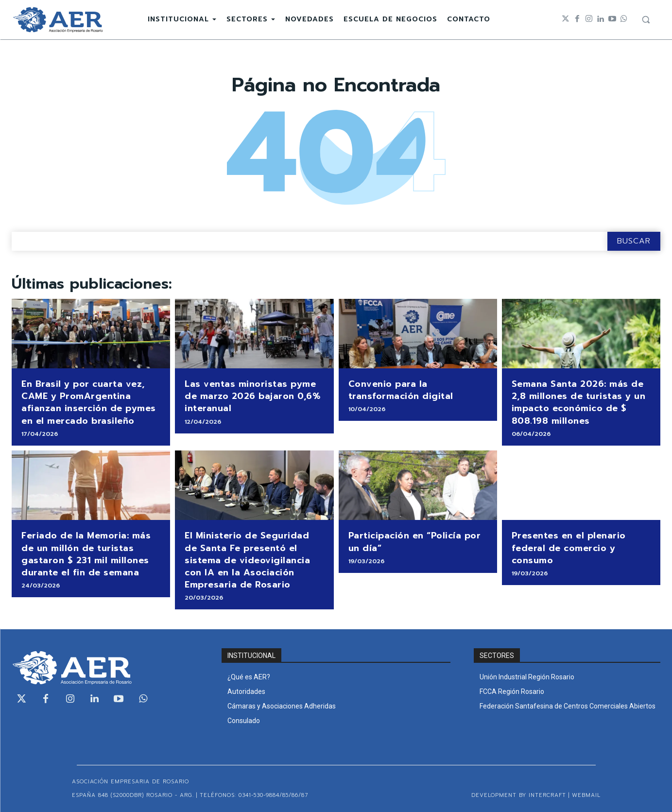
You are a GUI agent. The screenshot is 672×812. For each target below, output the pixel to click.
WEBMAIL (586, 795)
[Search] (634, 241)
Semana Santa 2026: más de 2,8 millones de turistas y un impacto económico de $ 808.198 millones (579, 402)
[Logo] (58, 20)
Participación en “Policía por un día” (415, 542)
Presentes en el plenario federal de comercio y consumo (569, 548)
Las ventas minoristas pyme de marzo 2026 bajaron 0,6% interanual (252, 396)
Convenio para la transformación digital (401, 390)
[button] (646, 19)
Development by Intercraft (519, 795)
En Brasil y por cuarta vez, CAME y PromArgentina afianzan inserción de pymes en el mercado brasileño (89, 402)
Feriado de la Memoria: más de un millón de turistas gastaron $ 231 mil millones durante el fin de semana (86, 554)
